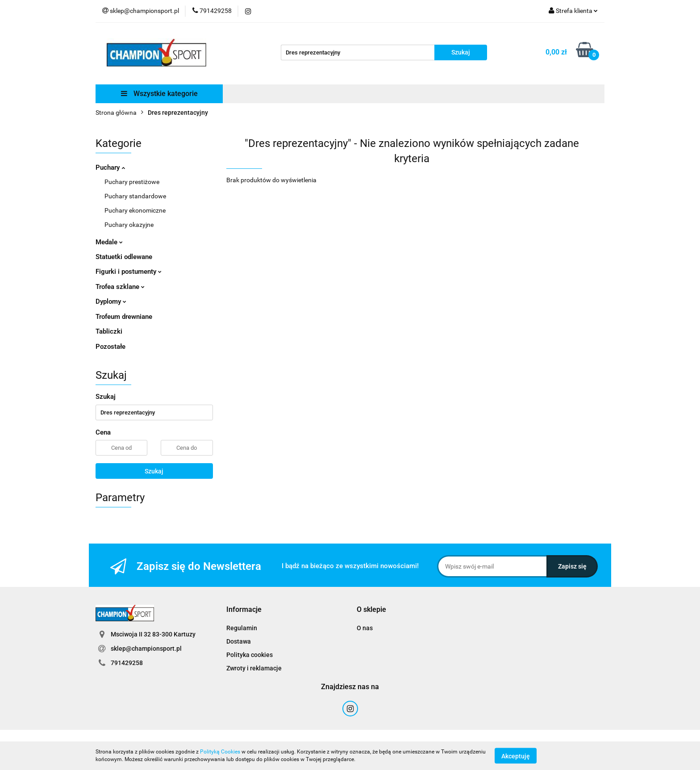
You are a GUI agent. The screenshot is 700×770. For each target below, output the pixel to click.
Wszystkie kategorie (159, 94)
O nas (365, 628)
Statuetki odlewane (124, 257)
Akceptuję (516, 756)
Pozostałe (110, 347)
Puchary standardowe (135, 196)
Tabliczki (109, 331)
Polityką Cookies (220, 752)
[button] (244, 610)
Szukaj (154, 471)
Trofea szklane (120, 287)
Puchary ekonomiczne (135, 210)
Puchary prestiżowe (132, 182)
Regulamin (242, 628)
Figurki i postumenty (129, 272)
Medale (109, 242)
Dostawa (239, 641)
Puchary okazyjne (129, 225)
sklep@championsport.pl (146, 649)
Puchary (110, 167)
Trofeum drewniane (124, 317)
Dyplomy (111, 301)
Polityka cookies (250, 655)
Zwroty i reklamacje (254, 668)
